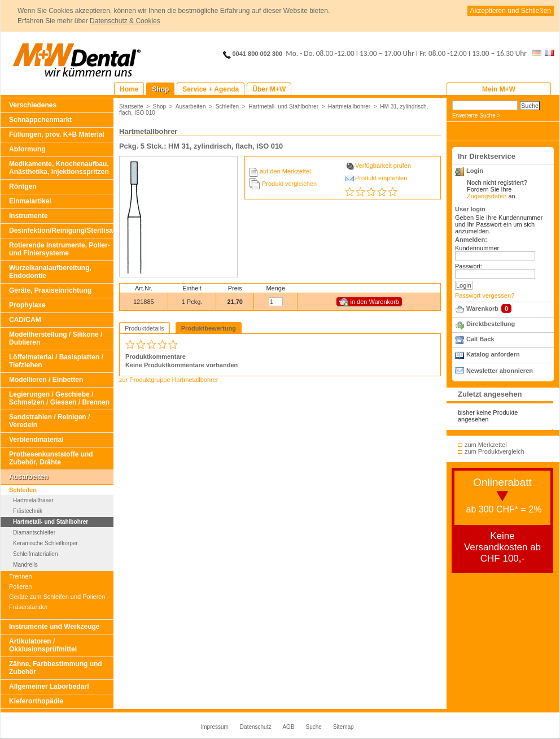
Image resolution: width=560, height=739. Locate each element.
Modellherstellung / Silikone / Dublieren (56, 338)
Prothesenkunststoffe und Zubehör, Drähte (51, 458)
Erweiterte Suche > (476, 116)
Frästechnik (28, 511)
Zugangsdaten (487, 196)
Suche (314, 727)
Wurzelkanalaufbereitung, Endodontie (50, 272)
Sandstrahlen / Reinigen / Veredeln (49, 421)
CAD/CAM (25, 320)
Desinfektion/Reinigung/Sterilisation (61, 231)
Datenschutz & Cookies (125, 21)
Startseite (131, 106)
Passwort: (469, 266)
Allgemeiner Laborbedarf (49, 686)
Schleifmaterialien (36, 554)
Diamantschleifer (34, 532)
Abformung (27, 149)
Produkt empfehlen (381, 178)
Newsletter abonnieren (500, 371)
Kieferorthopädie (36, 701)
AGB (288, 727)
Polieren (20, 586)
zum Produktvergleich (495, 451)
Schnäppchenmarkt (40, 120)
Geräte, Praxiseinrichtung (50, 290)
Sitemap (344, 727)
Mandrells (25, 565)
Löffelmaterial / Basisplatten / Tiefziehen (56, 361)
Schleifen (23, 490)
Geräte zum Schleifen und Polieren (57, 597)
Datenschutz (256, 727)
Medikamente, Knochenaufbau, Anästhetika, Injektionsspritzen (59, 168)
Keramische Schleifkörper (45, 543)
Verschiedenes (33, 105)
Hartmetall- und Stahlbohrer (51, 522)
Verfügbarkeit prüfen (383, 166)
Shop (160, 106)
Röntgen (23, 186)
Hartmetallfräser (33, 500)
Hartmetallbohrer (349, 106)
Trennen (21, 576)
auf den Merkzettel (285, 171)
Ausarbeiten (29, 477)
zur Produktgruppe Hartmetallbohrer (169, 380)
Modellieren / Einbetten (46, 380)
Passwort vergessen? (485, 295)
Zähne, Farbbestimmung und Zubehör (56, 668)
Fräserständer (28, 607)
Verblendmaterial (36, 440)
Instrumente (29, 216)
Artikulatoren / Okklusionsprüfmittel (43, 645)
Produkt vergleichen (289, 184)
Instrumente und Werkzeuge (54, 627)
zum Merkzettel (486, 445)
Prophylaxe (27, 305)
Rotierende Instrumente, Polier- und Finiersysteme (60, 249)
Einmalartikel (30, 201)
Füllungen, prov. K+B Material (57, 134)
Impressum (214, 727)
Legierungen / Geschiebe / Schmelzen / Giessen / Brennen (59, 398)
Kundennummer (477, 248)
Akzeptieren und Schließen (511, 11)
